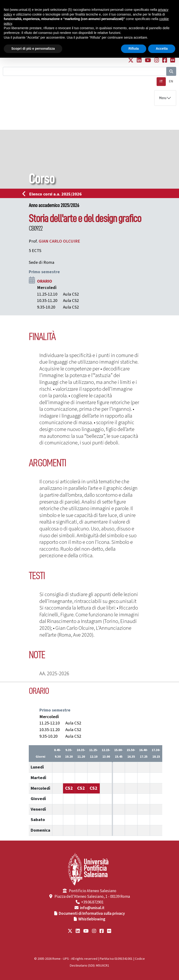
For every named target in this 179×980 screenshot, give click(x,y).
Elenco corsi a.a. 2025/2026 (53, 194)
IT (161, 81)
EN (171, 81)
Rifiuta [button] (134, 49)
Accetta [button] (162, 49)
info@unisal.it (92, 908)
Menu (163, 98)
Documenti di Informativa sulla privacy (92, 914)
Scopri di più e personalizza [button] (33, 49)
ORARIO (45, 281)
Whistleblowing (92, 919)
